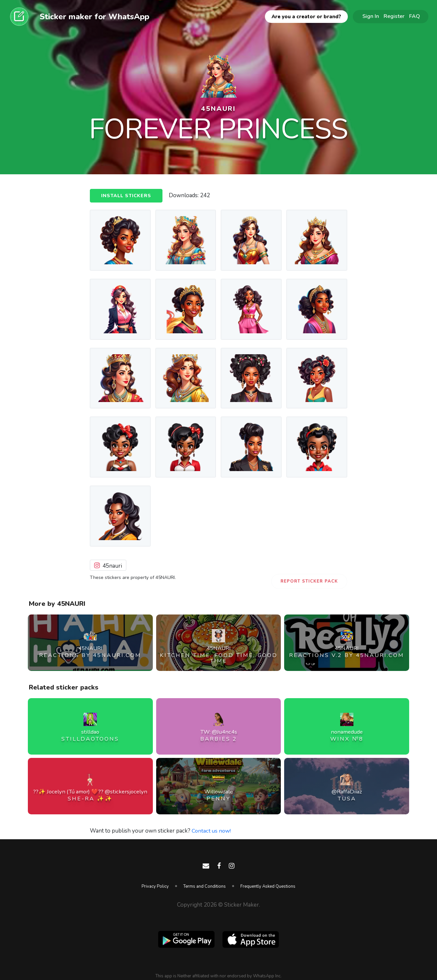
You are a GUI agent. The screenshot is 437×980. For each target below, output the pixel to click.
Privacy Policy (155, 886)
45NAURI (219, 108)
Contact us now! (212, 831)
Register (394, 16)
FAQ (415, 16)
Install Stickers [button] (127, 196)
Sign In (371, 16)
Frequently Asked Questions (268, 886)
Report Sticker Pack (309, 581)
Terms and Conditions (205, 886)
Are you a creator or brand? (306, 17)
